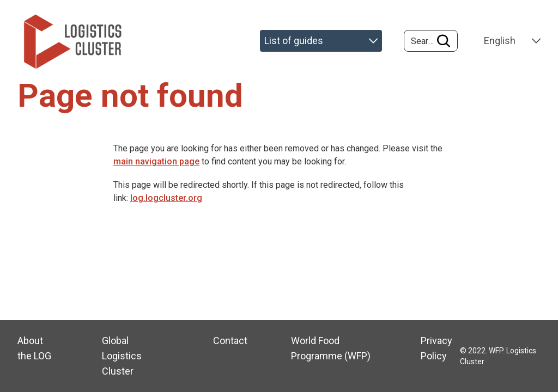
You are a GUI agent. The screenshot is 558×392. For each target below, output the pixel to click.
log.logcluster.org (166, 198)
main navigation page (156, 161)
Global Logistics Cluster (122, 356)
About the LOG (34, 348)
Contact (230, 341)
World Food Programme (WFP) (331, 348)
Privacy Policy (436, 348)
